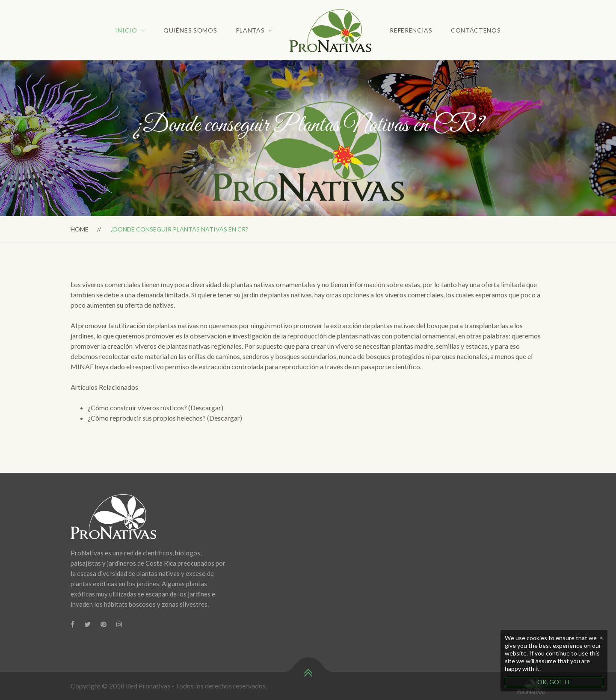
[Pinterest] (104, 624)
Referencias (411, 30)
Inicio (126, 30)
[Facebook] (73, 624)
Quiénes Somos (190, 30)
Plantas (250, 30)
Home (80, 229)
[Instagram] (119, 624)
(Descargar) (206, 408)
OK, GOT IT (554, 682)
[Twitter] (87, 624)
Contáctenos (476, 30)
